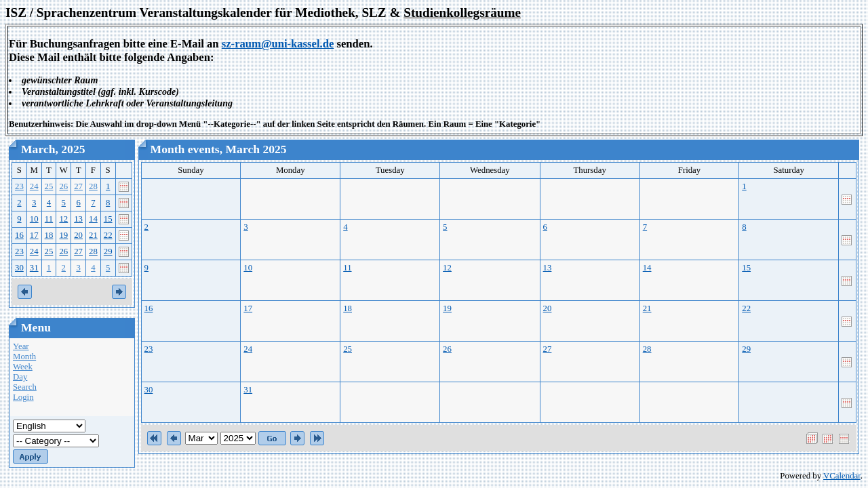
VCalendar (842, 476)
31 (34, 268)
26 (63, 186)
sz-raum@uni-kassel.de (278, 44)
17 (34, 235)
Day (20, 377)
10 (34, 219)
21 (93, 235)
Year (21, 346)
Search (25, 387)
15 (108, 219)
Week (23, 367)
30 (19, 268)
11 (49, 219)
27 (78, 186)
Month (24, 357)
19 (63, 235)
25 (49, 186)
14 (93, 219)
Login (23, 397)
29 (108, 251)
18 (49, 235)
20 (78, 235)
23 (19, 186)
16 (19, 235)
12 (63, 219)
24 (34, 186)
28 (93, 186)
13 (78, 219)
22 (108, 235)
